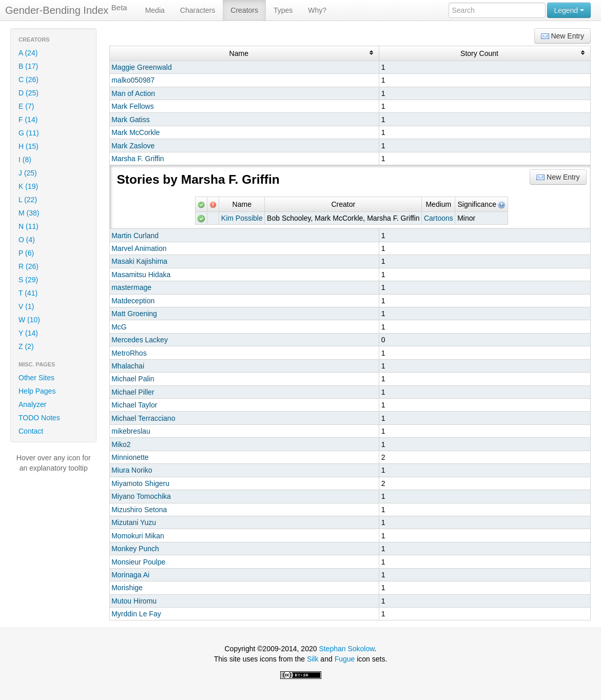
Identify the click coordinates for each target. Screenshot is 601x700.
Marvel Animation (139, 248)
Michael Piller (133, 392)
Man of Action (133, 93)
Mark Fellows (132, 106)
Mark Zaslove (133, 146)
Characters (198, 10)
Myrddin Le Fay (136, 614)
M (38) (29, 213)
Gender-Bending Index (66, 10)
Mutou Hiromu (134, 601)
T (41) (28, 293)
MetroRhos (129, 353)
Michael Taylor (134, 405)
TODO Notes (39, 418)
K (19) (28, 186)
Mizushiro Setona (139, 510)
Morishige (127, 588)
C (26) (28, 80)
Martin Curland (135, 236)
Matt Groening (134, 314)
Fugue (345, 659)
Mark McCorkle (135, 132)
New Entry (563, 36)
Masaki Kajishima (139, 261)
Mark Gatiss (131, 120)
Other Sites (36, 378)
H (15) (28, 146)
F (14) (28, 120)
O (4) (27, 240)
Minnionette (130, 457)
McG (119, 327)
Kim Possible (242, 218)
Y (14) (28, 333)
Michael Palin (133, 379)
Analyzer (32, 404)
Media (155, 10)
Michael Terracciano (143, 418)
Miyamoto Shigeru (140, 483)
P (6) (26, 253)
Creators (244, 10)
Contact (31, 431)
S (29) (28, 280)
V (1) (26, 306)
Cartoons (439, 218)
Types (283, 10)
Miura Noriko (132, 470)
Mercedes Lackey (140, 340)
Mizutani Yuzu (134, 522)
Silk (313, 659)
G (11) (29, 133)
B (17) (28, 66)
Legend (569, 10)
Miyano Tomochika (141, 496)
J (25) (28, 173)
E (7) (26, 106)
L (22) (28, 200)
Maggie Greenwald (142, 67)
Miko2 (121, 444)
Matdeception (133, 301)
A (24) (28, 53)
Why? (317, 10)
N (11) (28, 226)
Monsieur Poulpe (138, 562)
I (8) (25, 160)
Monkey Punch (135, 549)
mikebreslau (131, 431)
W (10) (29, 320)
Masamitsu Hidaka (141, 275)
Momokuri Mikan (138, 536)
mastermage (131, 287)
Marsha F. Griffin (138, 159)
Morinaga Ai (130, 575)
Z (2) (26, 346)
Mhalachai (128, 366)
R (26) (28, 266)
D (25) (28, 93)
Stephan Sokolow (346, 649)
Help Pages (37, 391)
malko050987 (133, 80)
